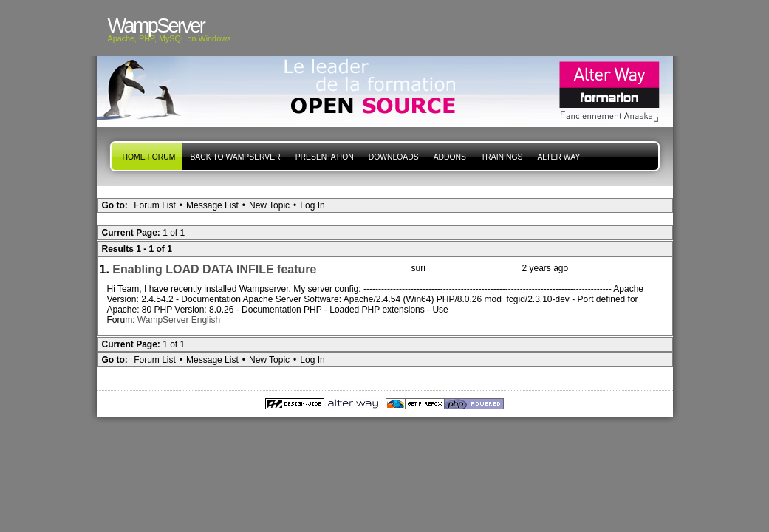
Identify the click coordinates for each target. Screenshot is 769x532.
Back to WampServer (235, 157)
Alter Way (558, 157)
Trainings (502, 157)
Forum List (155, 205)
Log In (312, 205)
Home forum (149, 157)
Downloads (394, 157)
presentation (325, 157)
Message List (212, 205)
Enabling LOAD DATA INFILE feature (214, 269)
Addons (450, 157)
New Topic (269, 205)
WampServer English (179, 320)
